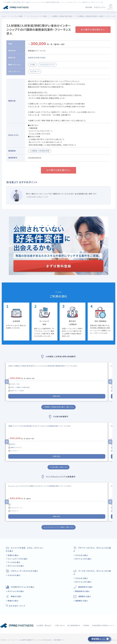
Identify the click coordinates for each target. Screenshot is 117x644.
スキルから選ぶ (81, 555)
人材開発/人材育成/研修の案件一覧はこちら (59, 407)
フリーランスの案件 (17, 16)
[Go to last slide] (7, 382)
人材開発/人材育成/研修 (40, 151)
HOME (4, 16)
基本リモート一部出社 (18, 391)
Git (21, 508)
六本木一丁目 (15, 384)
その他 (32, 65)
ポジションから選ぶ (16, 566)
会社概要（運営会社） (45, 625)
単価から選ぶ (14, 597)
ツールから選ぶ (14, 562)
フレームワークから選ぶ (17, 559)
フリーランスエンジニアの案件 (37, 16)
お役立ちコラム (100, 7)
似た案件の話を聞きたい (93, 30)
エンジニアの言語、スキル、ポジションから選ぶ (25, 549)
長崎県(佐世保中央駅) (37, 58)
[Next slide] (110, 382)
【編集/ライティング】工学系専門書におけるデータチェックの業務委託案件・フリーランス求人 (40, 426)
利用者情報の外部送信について (103, 625)
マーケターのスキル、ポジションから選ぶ (92, 572)
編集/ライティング (16, 448)
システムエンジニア (47, 65)
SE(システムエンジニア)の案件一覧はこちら (58, 527)
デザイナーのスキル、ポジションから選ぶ (92, 549)
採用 (13, 387)
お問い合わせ (60, 625)
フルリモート (35, 72)
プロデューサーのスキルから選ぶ (22, 571)
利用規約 (86, 625)
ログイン (110, 7)
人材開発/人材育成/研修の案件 (62, 16)
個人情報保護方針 (74, 625)
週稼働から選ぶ (82, 597)
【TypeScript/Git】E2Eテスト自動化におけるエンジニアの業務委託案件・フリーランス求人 (40, 486)
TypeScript (15, 508)
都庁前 (13, 444)
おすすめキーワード (16, 606)
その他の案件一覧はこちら (58, 467)
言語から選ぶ (13, 555)
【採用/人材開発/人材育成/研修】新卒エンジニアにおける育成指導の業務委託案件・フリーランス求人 (43, 366)
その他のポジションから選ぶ (20, 587)
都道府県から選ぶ (83, 587)
